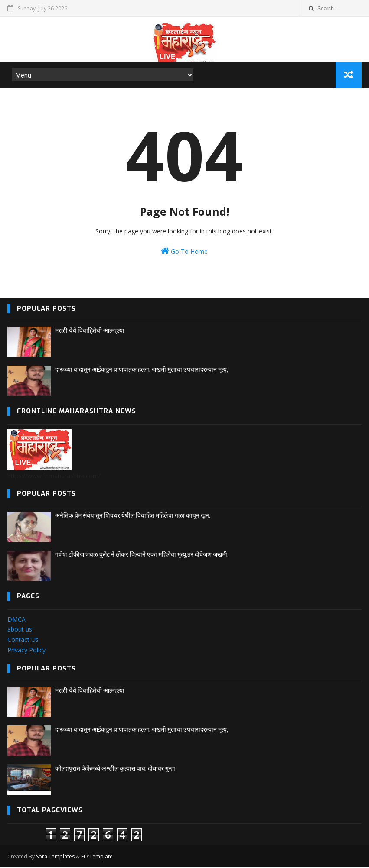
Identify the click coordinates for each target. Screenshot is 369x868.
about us (20, 630)
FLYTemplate (97, 857)
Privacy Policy (26, 651)
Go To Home (184, 252)
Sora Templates (55, 857)
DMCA (16, 620)
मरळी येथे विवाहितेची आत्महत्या (90, 331)
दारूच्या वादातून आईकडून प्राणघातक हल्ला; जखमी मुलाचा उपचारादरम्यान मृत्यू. (142, 370)
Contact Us (23, 640)
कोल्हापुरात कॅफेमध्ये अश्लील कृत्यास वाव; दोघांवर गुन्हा (115, 769)
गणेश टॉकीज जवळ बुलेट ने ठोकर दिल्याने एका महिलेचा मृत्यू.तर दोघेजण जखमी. (142, 555)
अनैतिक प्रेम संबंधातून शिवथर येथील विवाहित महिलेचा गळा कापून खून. (133, 516)
